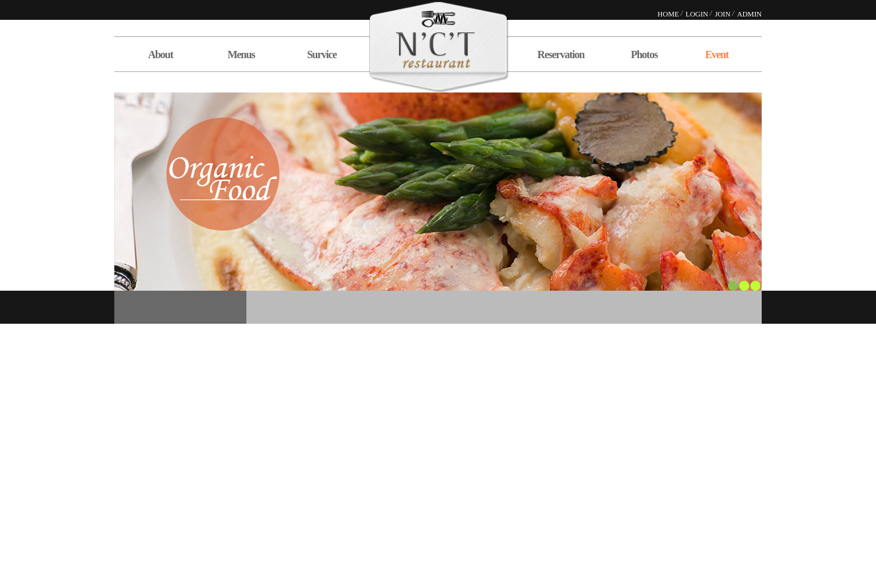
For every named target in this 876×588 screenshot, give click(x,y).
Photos (644, 55)
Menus (241, 55)
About (161, 55)
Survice (322, 55)
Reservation (561, 55)
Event (717, 55)
